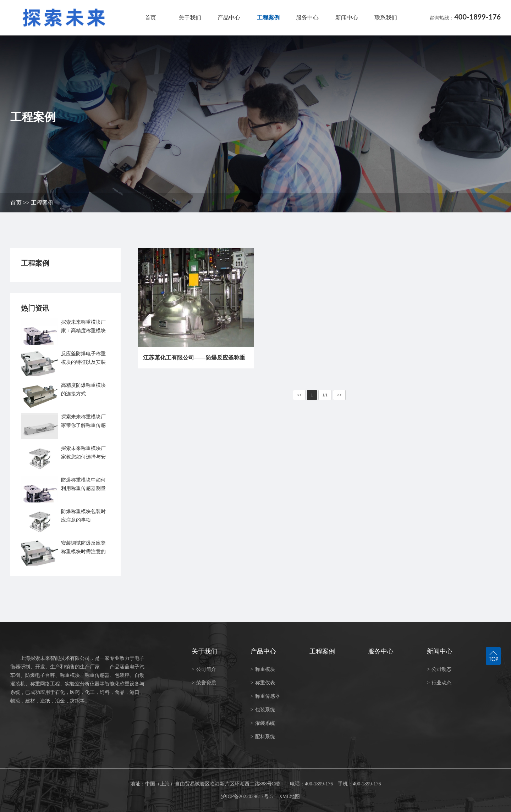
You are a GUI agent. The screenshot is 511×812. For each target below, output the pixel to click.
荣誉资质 (204, 683)
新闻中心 (347, 18)
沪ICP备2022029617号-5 (247, 797)
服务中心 (307, 18)
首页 (150, 18)
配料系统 (263, 737)
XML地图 (289, 797)
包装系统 (263, 710)
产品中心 (229, 18)
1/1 (325, 395)
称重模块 (263, 669)
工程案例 (268, 18)
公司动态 (439, 669)
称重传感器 (265, 696)
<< (299, 395)
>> (339, 395)
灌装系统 (263, 723)
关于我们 (190, 18)
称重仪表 (263, 683)
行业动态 (439, 683)
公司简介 (204, 669)
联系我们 (386, 18)
